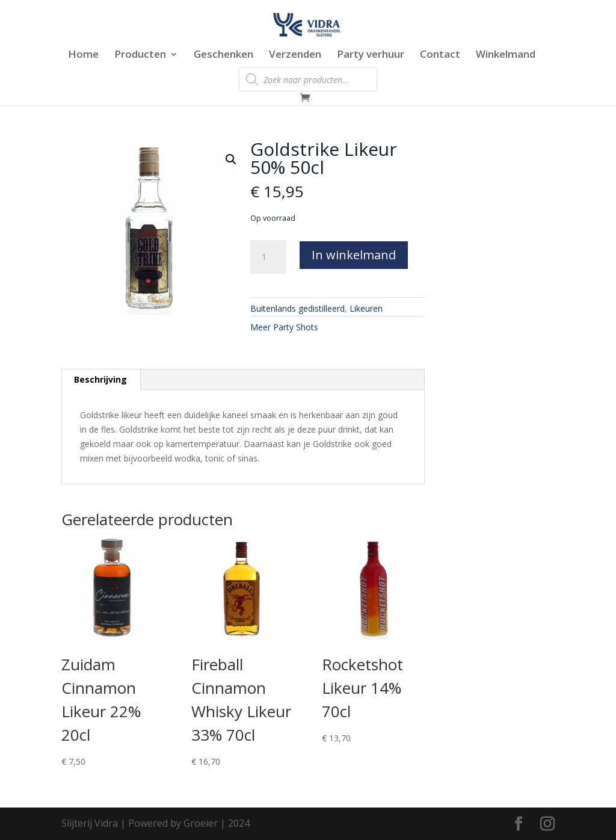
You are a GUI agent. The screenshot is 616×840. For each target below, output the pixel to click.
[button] (231, 159)
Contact (440, 55)
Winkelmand (506, 55)
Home (83, 55)
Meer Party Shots (284, 327)
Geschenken (223, 55)
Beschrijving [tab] (100, 379)
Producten (140, 55)
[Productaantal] (268, 257)
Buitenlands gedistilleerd (297, 308)
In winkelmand (354, 255)
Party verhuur (371, 55)
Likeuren (366, 308)
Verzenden (295, 55)
